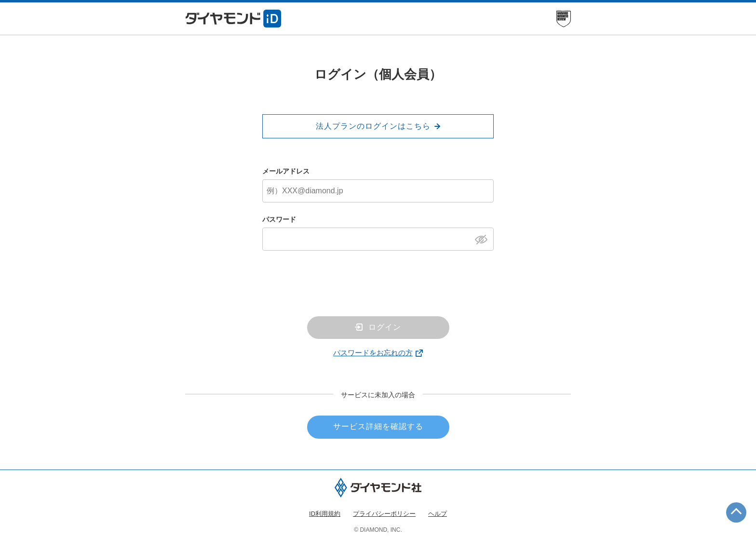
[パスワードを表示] (484, 239)
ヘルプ (438, 514)
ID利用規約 (325, 514)
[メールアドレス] (378, 191)
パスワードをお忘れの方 (373, 353)
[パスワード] (378, 239)
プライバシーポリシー (384, 514)
